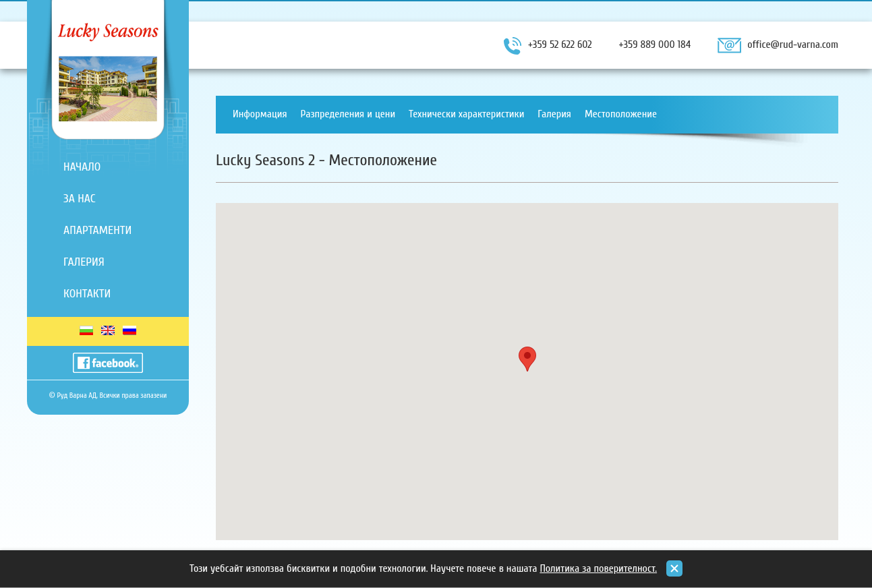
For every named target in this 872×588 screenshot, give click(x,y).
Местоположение (621, 114)
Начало (82, 167)
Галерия (84, 262)
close (674, 568)
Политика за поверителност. (598, 568)
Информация (260, 114)
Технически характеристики (466, 114)
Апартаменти (97, 230)
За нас (80, 199)
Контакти (87, 294)
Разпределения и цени (348, 114)
